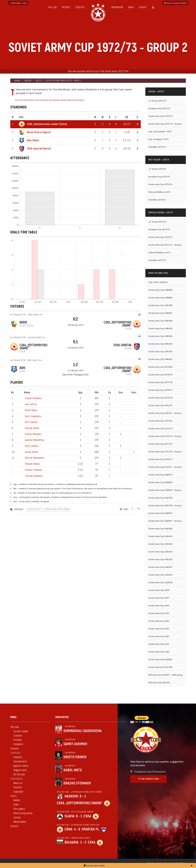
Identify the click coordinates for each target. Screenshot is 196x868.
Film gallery (19, 809)
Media (131, 7)
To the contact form (149, 779)
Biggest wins (20, 770)
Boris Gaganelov (33, 416)
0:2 (76, 319)
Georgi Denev (31, 452)
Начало (17, 81)
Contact (143, 7)
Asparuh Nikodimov (35, 440)
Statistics (80, 7)
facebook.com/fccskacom (150, 771)
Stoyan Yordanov (33, 398)
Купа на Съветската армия (57, 509)
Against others (21, 766)
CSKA (87, 816)
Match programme (23, 813)
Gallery (17, 800)
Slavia (69, 816)
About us (18, 783)
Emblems (18, 744)
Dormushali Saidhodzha (83, 731)
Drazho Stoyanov (33, 470)
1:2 (76, 365)
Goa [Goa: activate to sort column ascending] (121, 393)
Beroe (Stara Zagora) (39, 132)
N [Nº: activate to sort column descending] (13, 393)
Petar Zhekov (31, 446)
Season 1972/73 (34, 509)
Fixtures (66, 7)
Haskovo (71, 796)
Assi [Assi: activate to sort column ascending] (134, 393)
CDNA (68, 829)
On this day (19, 774)
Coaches (18, 736)
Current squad (21, 731)
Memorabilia (20, 822)
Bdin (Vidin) (33, 140)
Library (17, 818)
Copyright (18, 792)
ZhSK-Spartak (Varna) (39, 149)
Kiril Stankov (31, 422)
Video (16, 805)
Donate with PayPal (94, 865)
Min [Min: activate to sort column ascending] (97, 393)
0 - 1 (83, 796)
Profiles (18, 740)
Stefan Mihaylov (33, 434)
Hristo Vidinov (75, 757)
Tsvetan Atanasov (34, 476)
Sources (18, 787)
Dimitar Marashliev (34, 458)
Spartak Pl (90, 829)
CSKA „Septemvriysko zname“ (80, 803)
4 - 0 (77, 829)
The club (52, 7)
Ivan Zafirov (31, 404)
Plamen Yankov (32, 464)
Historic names (175, 3)
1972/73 (39, 81)
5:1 (76, 342)
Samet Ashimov (75, 744)
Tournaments (20, 762)
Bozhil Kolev (31, 410)
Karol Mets (73, 770)
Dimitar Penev (32, 428)
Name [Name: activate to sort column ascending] (27, 393)
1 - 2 (83, 842)
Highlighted (62, 717)
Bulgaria (72, 842)
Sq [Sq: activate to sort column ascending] (109, 393)
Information (117, 7)
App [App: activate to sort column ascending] (80, 393)
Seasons (28, 81)
